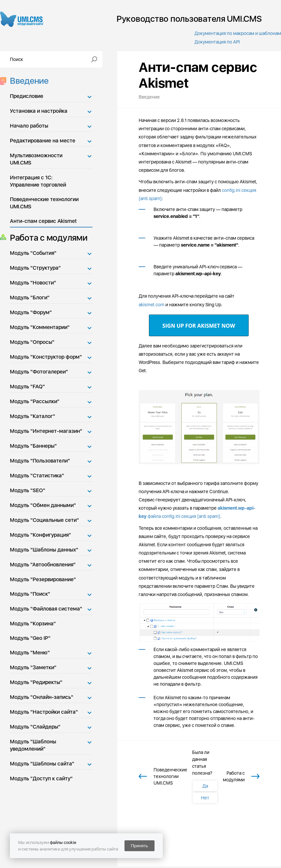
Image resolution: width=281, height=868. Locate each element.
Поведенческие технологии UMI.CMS (44, 203)
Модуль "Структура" (35, 268)
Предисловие (27, 96)
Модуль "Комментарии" (40, 327)
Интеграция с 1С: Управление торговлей (38, 181)
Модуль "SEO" (28, 490)
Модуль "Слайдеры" (35, 727)
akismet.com (152, 305)
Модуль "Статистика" (37, 476)
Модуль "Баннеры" (33, 446)
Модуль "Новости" (33, 283)
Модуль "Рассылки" (35, 401)
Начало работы (29, 126)
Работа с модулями (47, 238)
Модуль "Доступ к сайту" (41, 778)
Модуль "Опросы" (32, 342)
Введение (27, 81)
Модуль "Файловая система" (46, 609)
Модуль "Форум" (31, 312)
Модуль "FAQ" (27, 387)
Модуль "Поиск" (30, 594)
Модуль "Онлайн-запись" (42, 697)
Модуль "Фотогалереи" (39, 372)
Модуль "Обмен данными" (43, 505)
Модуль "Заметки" (33, 667)
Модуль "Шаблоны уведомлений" (33, 745)
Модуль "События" (33, 253)
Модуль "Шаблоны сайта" (42, 764)
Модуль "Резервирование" (43, 579)
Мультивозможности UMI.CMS (36, 159)
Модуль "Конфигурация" (40, 535)
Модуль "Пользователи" (40, 461)
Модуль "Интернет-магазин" (46, 431)
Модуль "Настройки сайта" (44, 712)
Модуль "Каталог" (33, 416)
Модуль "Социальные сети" (44, 520)
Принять (139, 846)
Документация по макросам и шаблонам (238, 33)
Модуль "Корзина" (33, 624)
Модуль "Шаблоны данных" (44, 550)
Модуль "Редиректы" (36, 682)
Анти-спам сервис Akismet (43, 221)
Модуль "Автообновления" (43, 565)
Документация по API (217, 42)
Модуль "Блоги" (30, 298)
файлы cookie (63, 842)
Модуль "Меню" (30, 653)
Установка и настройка (39, 111)
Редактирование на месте (43, 141)
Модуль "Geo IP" (30, 638)
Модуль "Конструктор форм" (46, 357)
